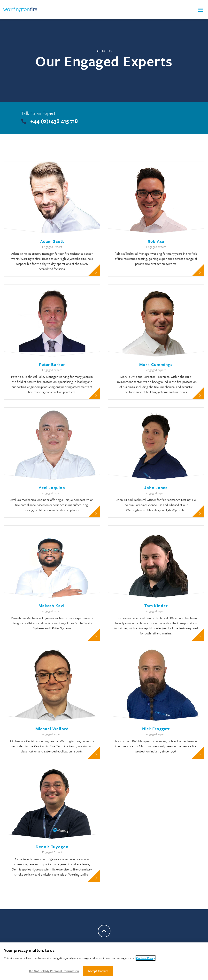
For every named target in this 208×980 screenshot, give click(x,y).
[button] (201, 10)
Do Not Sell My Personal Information (54, 971)
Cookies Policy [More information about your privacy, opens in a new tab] (146, 958)
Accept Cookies (98, 971)
